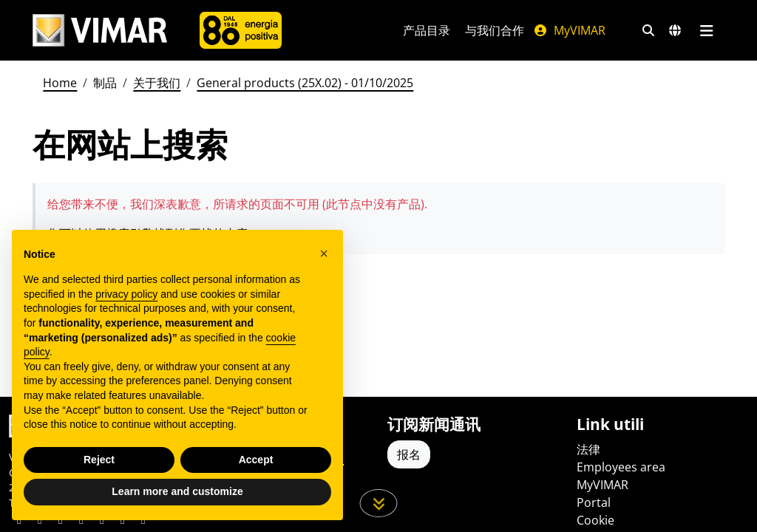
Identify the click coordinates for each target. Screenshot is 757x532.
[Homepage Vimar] (100, 31)
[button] (324, 253)
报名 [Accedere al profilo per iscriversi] (409, 454)
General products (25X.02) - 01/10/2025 (305, 83)
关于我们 (157, 83)
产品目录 (427, 30)
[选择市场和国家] (675, 30)
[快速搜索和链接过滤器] (648, 30)
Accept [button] (256, 460)
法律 (588, 449)
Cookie (595, 520)
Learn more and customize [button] (177, 491)
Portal (594, 502)
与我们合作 (495, 30)
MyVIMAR (569, 30)
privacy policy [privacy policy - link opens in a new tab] (126, 294)
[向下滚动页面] (379, 503)
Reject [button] (99, 460)
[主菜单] (706, 30)
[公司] (241, 30)
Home (60, 83)
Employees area (621, 467)
